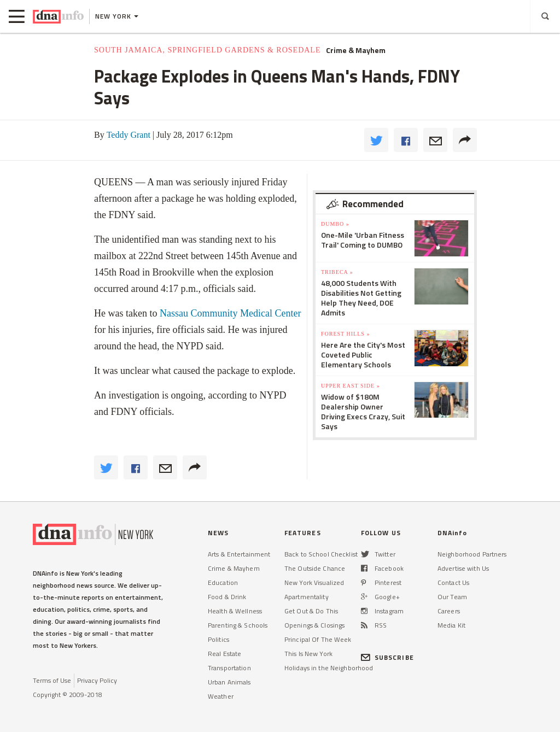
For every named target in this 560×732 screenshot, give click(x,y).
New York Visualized (314, 582)
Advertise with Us (463, 568)
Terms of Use (52, 680)
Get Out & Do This (311, 611)
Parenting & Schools (238, 625)
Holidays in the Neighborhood (329, 668)
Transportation (229, 668)
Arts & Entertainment (239, 554)
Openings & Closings (314, 625)
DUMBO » (335, 224)
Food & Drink (227, 597)
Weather (221, 696)
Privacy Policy (97, 680)
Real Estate (224, 654)
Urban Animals (229, 682)
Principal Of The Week (318, 639)
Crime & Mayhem (356, 50)
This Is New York (308, 654)
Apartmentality (307, 597)
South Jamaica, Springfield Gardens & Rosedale (207, 50)
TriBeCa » (337, 272)
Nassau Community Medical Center (230, 313)
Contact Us (453, 582)
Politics (218, 639)
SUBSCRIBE (387, 657)
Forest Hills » (345, 334)
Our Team (452, 597)
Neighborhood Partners (472, 554)
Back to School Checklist (321, 554)
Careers (449, 611)
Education (223, 582)
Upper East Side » (351, 386)
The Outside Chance (315, 568)
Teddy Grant (129, 135)
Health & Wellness (235, 611)
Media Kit (451, 625)
